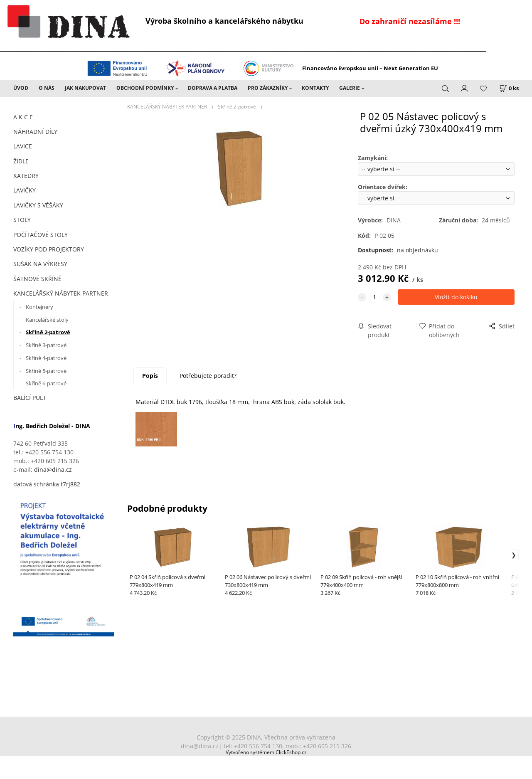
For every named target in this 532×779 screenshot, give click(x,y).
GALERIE (350, 88)
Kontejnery (39, 307)
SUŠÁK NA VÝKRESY (40, 264)
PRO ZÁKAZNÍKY (268, 88)
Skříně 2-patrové (48, 332)
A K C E (23, 117)
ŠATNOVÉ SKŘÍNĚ (37, 279)
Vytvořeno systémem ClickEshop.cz (266, 752)
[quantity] (374, 297)
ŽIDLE (21, 161)
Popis (150, 376)
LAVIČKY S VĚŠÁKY (38, 205)
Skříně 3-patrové (46, 345)
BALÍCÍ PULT (30, 398)
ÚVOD (21, 88)
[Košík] (509, 88)
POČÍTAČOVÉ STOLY (41, 235)
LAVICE (23, 146)
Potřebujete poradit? (208, 376)
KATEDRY (26, 176)
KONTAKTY (315, 88)
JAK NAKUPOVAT (85, 88)
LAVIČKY (25, 190)
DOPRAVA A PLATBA (213, 88)
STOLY (22, 220)
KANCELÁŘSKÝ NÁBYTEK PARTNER (61, 293)
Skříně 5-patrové (46, 371)
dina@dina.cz (53, 470)
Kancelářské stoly (47, 320)
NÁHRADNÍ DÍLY (35, 132)
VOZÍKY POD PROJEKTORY (49, 249)
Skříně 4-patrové (46, 358)
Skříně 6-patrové (46, 383)
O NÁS (47, 88)
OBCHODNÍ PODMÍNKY (145, 88)
